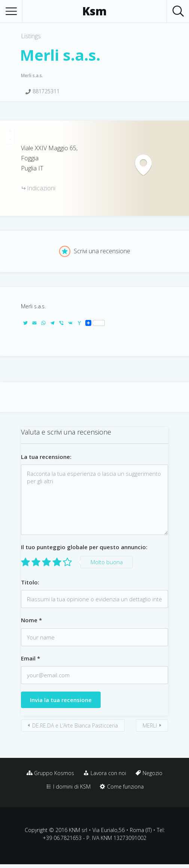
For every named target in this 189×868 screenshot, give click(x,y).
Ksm (94, 11)
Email (31, 658)
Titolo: (30, 582)
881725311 (46, 91)
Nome (31, 620)
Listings (31, 36)
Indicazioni (41, 188)
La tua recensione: (46, 457)
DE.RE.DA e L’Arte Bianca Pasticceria (75, 725)
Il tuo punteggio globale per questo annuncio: (84, 547)
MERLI (150, 725)
